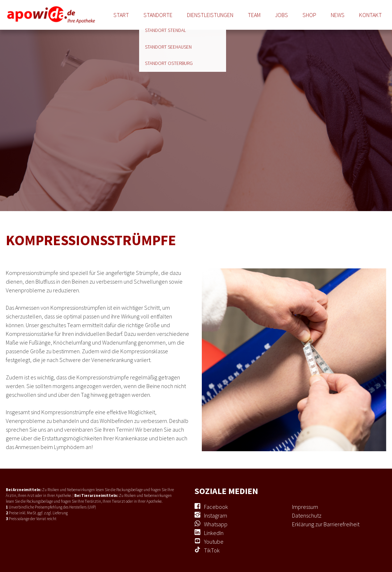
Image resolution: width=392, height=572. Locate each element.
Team (254, 15)
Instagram (216, 515)
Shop (309, 15)
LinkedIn (214, 533)
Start (121, 15)
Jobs (282, 15)
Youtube (214, 542)
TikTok (212, 550)
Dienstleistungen (210, 15)
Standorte (158, 15)
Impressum (305, 507)
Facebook (216, 507)
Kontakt (370, 15)
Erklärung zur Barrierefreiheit (326, 524)
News (338, 15)
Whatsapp (216, 524)
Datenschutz (307, 515)
